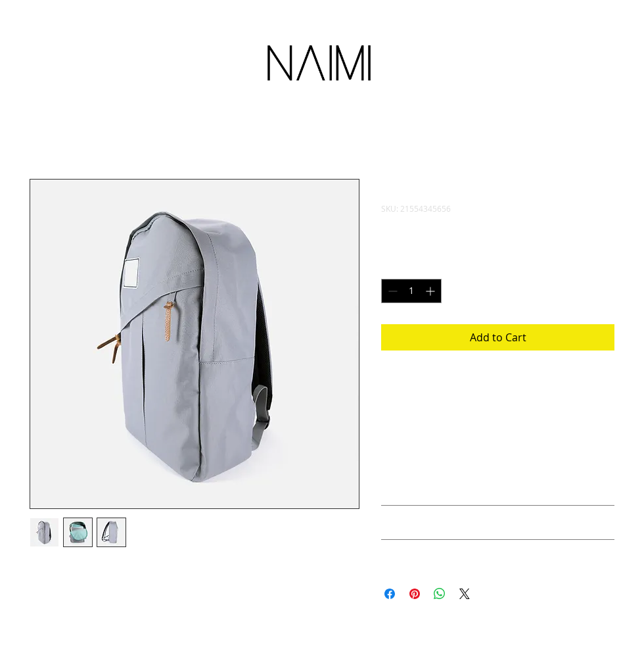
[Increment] (431, 291)
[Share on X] (465, 594)
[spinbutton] (411, 291)
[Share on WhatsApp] (440, 594)
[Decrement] (391, 291)
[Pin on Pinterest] (415, 594)
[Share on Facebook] (390, 594)
